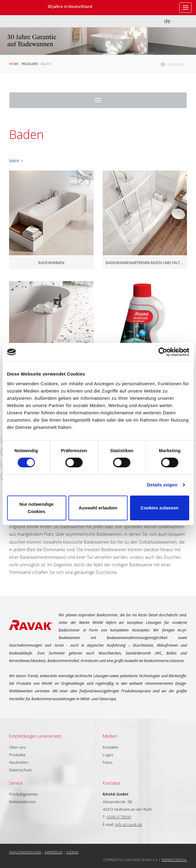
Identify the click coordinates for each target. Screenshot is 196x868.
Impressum (54, 852)
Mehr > (16, 161)
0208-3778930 (119, 817)
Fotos (108, 762)
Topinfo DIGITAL (174, 860)
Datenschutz (21, 770)
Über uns (17, 747)
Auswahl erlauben (98, 508)
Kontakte (111, 747)
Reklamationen (22, 802)
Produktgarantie (23, 794)
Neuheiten (19, 762)
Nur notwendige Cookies (36, 508)
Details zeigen (162, 485)
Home (14, 64)
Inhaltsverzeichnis (25, 852)
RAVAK (23, 8)
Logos (108, 755)
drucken (176, 65)
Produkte (30, 64)
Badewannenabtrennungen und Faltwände (145, 263)
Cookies (72, 852)
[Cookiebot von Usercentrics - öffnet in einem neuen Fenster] (163, 352)
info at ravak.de (129, 824)
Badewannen (51, 263)
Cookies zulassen (159, 508)
